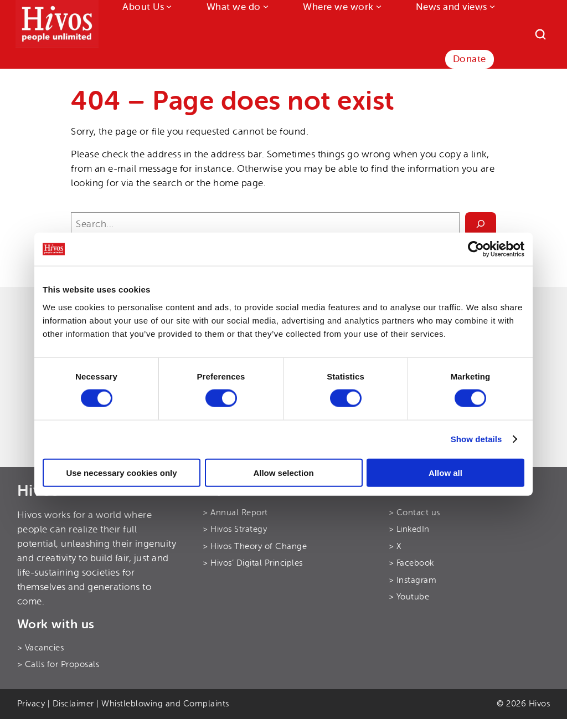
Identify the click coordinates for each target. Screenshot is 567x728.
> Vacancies (41, 648)
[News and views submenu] (491, 6)
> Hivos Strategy (235, 529)
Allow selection (283, 472)
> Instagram (413, 580)
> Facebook (411, 563)
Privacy (31, 704)
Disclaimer (73, 704)
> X (395, 547)
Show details (476, 439)
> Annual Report (235, 513)
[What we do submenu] (265, 6)
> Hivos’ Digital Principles (253, 563)
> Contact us (414, 513)
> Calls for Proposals (58, 665)
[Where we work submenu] (378, 6)
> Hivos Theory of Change (255, 547)
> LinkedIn (409, 529)
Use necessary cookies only (121, 472)
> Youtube (409, 597)
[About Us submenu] (168, 6)
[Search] (540, 34)
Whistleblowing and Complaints (165, 704)
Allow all (445, 472)
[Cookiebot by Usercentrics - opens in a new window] (476, 249)
